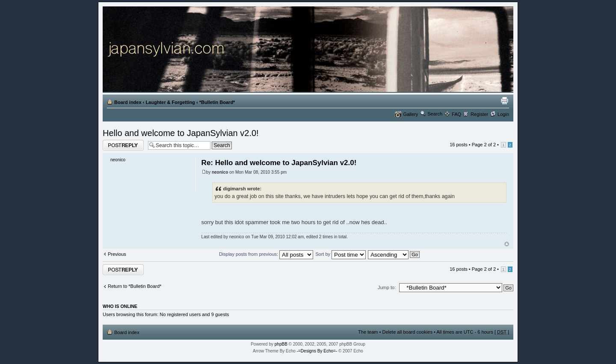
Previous (117, 254)
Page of (484, 145)
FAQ (456, 114)
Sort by (341, 254)
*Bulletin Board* (217, 102)
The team (368, 332)
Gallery (410, 114)
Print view (504, 101)
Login (503, 114)
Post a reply (123, 145)
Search (435, 114)
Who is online (120, 306)
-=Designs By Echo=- (317, 351)
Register (479, 114)
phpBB (281, 344)
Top (507, 244)
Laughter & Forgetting (170, 102)
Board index (128, 102)
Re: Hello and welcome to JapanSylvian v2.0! (279, 163)
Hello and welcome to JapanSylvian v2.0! (181, 133)
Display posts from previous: (266, 254)
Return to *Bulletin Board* (135, 286)
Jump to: (387, 287)
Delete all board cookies (407, 332)
